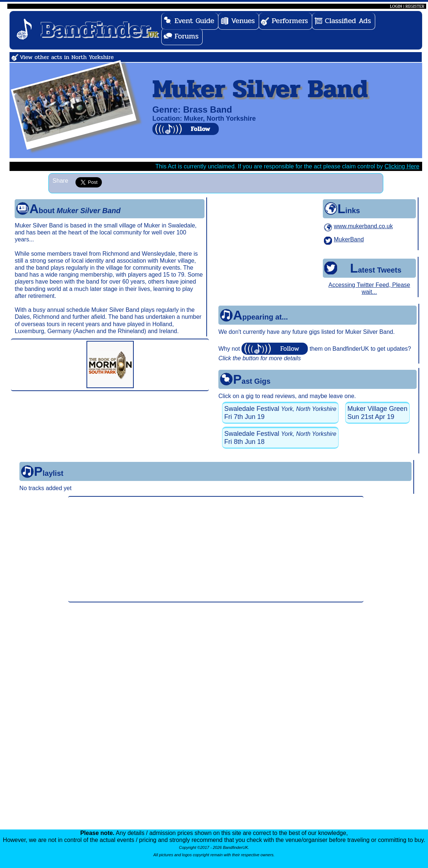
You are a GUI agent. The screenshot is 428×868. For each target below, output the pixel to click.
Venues (243, 21)
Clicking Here (402, 166)
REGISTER (415, 6)
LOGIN (396, 6)
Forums (187, 36)
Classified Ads (348, 21)
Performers (290, 21)
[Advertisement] (216, 549)
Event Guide (194, 21)
